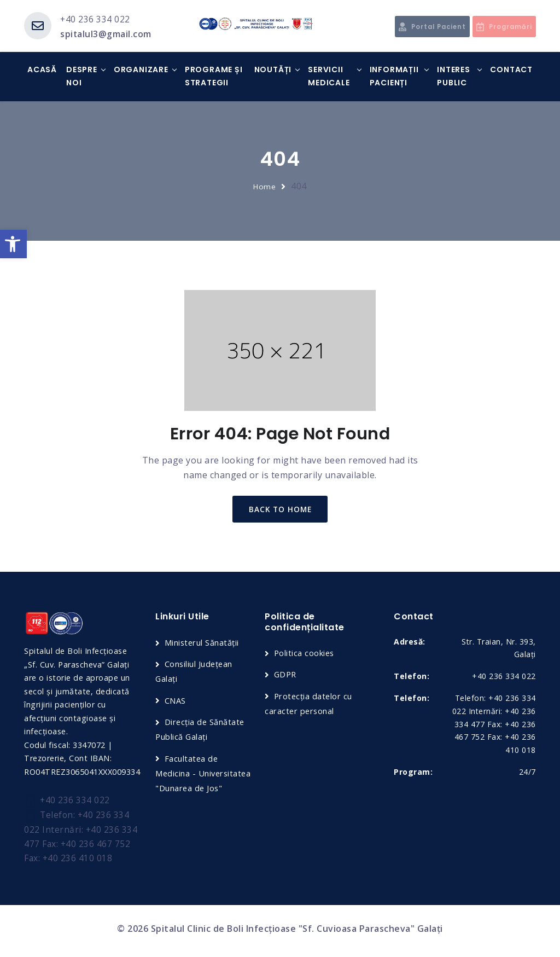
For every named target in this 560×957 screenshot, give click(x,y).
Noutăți (273, 70)
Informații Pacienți (394, 77)
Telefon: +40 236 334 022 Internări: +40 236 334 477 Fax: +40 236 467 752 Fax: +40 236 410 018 (81, 839)
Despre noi (82, 77)
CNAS (175, 702)
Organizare (141, 70)
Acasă (42, 70)
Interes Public (454, 77)
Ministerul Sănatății (202, 644)
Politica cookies (305, 655)
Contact (511, 70)
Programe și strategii (214, 77)
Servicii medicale (329, 77)
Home (265, 187)
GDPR (286, 676)
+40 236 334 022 (95, 19)
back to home (280, 510)
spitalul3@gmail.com (106, 34)
